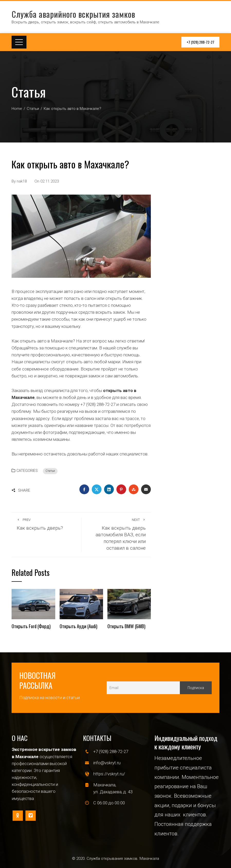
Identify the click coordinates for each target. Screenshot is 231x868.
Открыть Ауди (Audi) (78, 626)
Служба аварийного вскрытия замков (73, 14)
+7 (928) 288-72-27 (200, 42)
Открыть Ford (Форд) (31, 626)
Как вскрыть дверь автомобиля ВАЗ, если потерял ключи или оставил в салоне (116, 534)
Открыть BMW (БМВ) (126, 626)
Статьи (50, 471)
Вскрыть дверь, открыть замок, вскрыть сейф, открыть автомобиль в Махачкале (85, 22)
